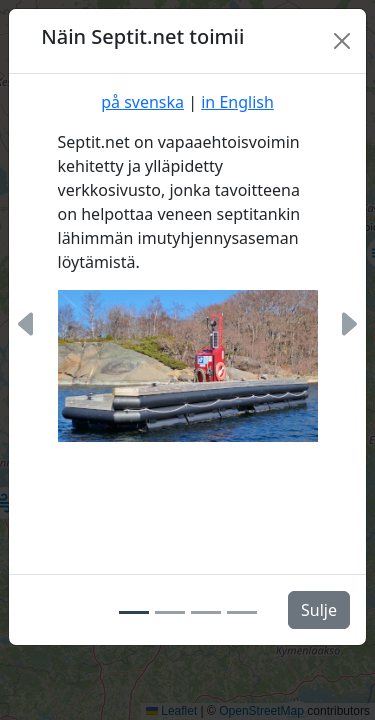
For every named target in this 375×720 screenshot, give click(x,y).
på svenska (142, 102)
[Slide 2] (170, 612)
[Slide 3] (206, 612)
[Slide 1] (134, 612)
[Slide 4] (242, 612)
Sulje (319, 610)
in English (237, 102)
